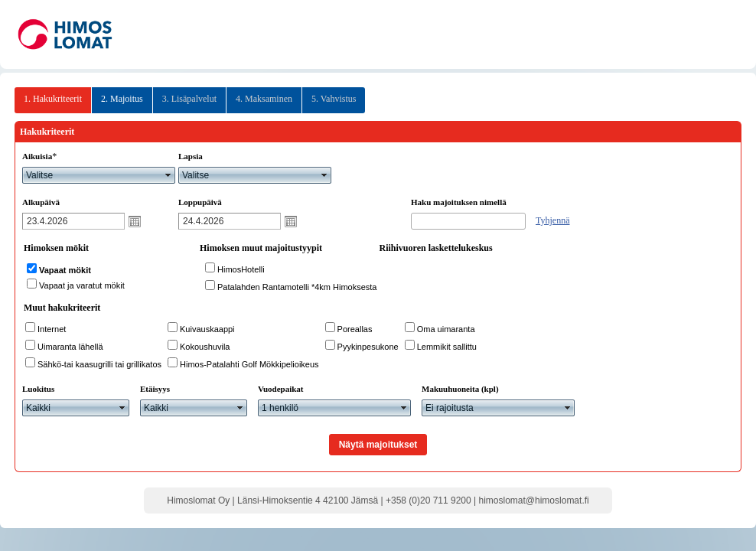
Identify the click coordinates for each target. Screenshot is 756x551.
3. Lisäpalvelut (189, 99)
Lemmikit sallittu (447, 347)
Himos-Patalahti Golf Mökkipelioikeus (249, 364)
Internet (52, 329)
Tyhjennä (552, 220)
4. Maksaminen (264, 99)
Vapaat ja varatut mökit (82, 285)
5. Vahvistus (334, 99)
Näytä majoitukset (378, 445)
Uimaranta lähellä (70, 347)
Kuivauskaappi (207, 329)
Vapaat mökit (65, 270)
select (168, 175)
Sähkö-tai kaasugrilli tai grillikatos (99, 364)
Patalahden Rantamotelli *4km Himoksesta (297, 287)
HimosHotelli (241, 269)
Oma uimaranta (446, 329)
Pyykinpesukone (368, 347)
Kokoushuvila (205, 347)
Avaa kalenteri (135, 221)
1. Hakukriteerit (53, 99)
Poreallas (355, 329)
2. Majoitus (122, 99)
